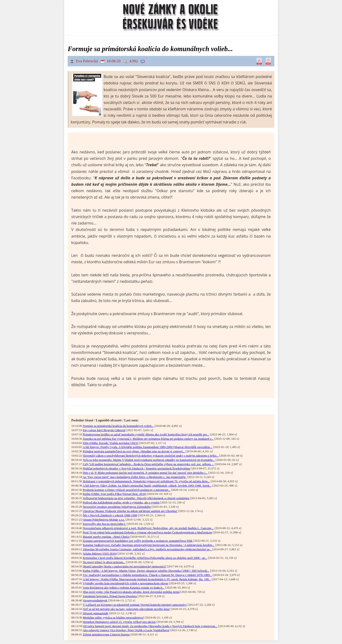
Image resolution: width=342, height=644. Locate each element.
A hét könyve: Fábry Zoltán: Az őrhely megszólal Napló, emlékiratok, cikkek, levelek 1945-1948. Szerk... (147, 486)
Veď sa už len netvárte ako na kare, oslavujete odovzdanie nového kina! (126, 609)
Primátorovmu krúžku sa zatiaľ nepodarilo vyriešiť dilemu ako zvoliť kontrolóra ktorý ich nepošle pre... (146, 434)
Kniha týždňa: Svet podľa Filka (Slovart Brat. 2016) (115, 494)
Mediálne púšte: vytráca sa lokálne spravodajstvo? (114, 618)
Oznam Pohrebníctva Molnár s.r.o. (104, 520)
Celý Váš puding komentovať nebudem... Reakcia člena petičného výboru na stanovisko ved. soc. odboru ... (148, 464)
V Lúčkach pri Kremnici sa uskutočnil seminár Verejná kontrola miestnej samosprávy (135, 605)
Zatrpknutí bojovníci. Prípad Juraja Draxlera (110, 596)
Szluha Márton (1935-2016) (100, 554)
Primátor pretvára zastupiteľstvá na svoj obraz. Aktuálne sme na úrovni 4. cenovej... (134, 451)
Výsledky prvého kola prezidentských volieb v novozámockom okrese (125, 583)
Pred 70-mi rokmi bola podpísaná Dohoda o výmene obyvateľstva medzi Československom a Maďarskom (147, 532)
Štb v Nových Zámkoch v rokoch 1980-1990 (110, 515)
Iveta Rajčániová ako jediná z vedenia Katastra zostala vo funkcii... (124, 588)
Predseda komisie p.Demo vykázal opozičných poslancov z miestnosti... (127, 490)
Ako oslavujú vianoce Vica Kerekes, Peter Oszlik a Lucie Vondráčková (126, 630)
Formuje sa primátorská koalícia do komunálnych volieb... (118, 426)
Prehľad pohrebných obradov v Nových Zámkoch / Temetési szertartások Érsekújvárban (136, 468)
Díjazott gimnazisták (95, 613)
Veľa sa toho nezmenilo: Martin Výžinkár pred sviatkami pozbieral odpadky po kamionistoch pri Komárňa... (149, 460)
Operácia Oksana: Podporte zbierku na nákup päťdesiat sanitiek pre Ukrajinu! (130, 511)
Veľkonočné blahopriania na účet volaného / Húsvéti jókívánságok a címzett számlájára (136, 498)
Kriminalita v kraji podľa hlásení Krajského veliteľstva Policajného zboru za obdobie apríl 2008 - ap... (145, 558)
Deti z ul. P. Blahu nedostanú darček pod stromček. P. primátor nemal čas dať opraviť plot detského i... (145, 473)
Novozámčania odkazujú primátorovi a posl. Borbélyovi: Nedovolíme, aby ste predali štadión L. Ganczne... (148, 528)
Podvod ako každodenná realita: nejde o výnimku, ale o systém (121, 503)
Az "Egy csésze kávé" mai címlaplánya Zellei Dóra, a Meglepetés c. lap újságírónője (135, 477)
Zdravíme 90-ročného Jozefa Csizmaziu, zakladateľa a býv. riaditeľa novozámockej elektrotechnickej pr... (147, 549)
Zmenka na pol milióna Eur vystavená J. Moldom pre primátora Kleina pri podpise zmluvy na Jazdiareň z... (148, 439)
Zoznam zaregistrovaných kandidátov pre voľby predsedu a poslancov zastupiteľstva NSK (138, 541)
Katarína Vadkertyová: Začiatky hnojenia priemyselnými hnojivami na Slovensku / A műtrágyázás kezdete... (149, 545)
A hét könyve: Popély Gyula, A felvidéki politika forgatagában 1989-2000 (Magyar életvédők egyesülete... (147, 447)
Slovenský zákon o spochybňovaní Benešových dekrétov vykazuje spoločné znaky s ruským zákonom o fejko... (151, 456)
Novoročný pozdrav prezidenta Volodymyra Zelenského (117, 507)
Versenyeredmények (95, 600)
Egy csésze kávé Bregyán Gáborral (104, 430)
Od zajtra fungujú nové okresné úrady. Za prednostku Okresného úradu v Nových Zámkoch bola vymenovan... (150, 626)
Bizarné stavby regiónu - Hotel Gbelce (106, 537)
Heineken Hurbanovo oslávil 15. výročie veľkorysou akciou (119, 622)
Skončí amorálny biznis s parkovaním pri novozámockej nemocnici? (125, 566)
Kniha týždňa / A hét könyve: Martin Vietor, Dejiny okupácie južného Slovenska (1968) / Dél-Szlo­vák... (146, 571)
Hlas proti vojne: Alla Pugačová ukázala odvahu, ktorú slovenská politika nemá (131, 592)
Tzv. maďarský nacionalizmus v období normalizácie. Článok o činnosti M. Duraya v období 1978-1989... (147, 575)
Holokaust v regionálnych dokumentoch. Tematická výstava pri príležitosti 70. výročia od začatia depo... (146, 481)
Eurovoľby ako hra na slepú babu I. (104, 524)
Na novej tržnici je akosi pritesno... (104, 562)
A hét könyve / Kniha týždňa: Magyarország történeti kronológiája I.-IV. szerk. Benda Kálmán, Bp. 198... (147, 579)
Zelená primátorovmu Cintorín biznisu (106, 634)
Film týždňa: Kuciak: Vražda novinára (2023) (111, 443)
